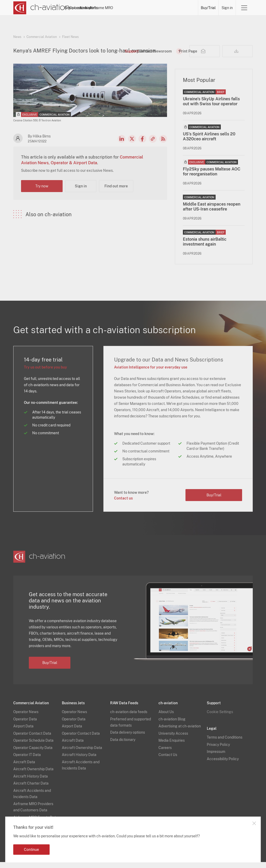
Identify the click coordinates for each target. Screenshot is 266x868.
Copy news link (153, 145)
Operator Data (25, 725)
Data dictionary (123, 746)
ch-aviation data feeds (129, 718)
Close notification (254, 823)
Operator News (26, 718)
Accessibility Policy (223, 765)
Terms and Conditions (225, 743)
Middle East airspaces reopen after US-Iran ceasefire (212, 213)
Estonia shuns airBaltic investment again (205, 248)
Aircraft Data (24, 768)
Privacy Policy (218, 751)
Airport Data (23, 732)
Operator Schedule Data (33, 746)
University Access (173, 739)
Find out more (116, 192)
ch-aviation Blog (172, 725)
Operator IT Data (27, 761)
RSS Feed (163, 145)
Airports (160, 8)
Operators (104, 8)
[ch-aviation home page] (41, 8)
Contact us (123, 504)
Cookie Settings (220, 718)
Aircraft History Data (31, 782)
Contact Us (168, 761)
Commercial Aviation (42, 37)
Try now (42, 192)
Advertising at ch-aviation (180, 732)
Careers (165, 754)
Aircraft (142, 8)
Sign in (227, 8)
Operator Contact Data (32, 739)
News (85, 8)
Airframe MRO (184, 8)
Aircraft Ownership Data (33, 775)
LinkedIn (122, 145)
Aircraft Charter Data (31, 789)
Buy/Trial (208, 8)
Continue (31, 850)
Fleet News (70, 37)
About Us (166, 718)
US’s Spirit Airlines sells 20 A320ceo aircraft (209, 142)
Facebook (142, 145)
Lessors (124, 8)
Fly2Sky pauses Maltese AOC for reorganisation (212, 177)
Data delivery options (128, 738)
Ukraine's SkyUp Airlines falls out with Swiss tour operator (211, 107)
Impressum (216, 758)
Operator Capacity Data (33, 754)
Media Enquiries (172, 746)
